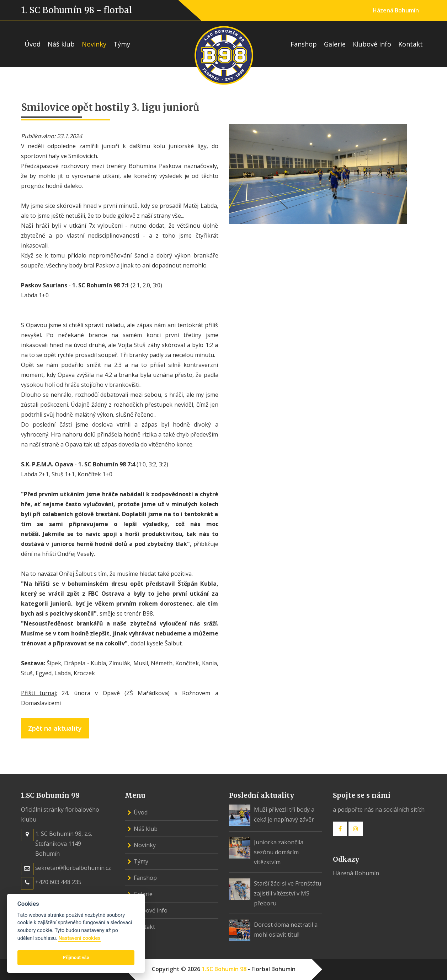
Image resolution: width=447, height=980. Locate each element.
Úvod (33, 44)
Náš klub (61, 44)
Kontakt (411, 44)
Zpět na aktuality (55, 728)
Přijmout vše (76, 957)
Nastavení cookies (79, 938)
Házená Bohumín (396, 10)
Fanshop (304, 44)
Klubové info (372, 44)
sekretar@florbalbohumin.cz (73, 868)
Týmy (122, 44)
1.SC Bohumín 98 (224, 969)
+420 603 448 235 (58, 882)
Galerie (335, 44)
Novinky (94, 44)
